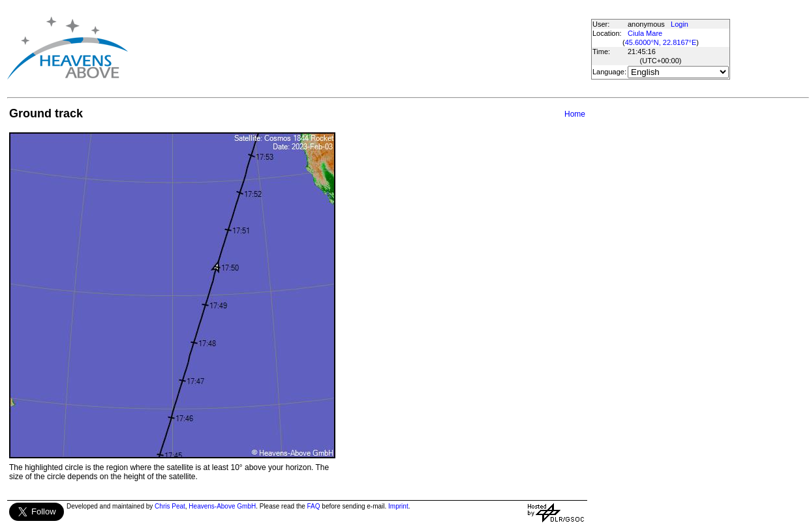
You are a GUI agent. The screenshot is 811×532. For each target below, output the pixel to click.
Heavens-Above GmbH (222, 506)
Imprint (398, 506)
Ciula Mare (645, 33)
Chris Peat (170, 506)
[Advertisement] (364, 48)
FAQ (314, 506)
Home (575, 114)
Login (680, 24)
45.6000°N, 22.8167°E (661, 42)
